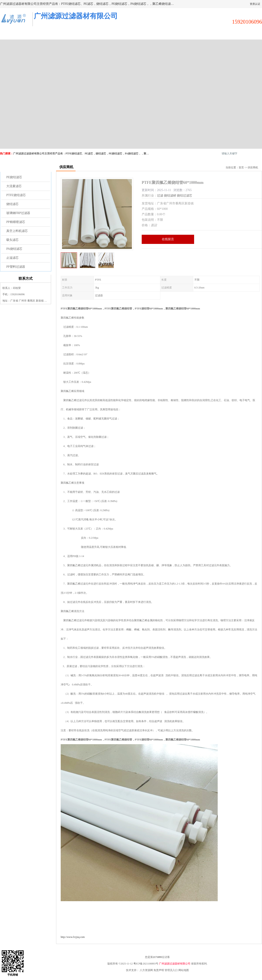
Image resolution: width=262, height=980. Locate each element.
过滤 (160, 196)
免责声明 (159, 970)
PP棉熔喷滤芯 (16, 222)
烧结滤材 (170, 196)
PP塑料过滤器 (16, 267)
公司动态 (145, 34)
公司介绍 (113, 34)
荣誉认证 (210, 34)
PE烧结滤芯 (14, 177)
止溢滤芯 (12, 258)
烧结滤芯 (12, 204)
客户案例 (178, 34)
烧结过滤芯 (184, 196)
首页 (241, 167)
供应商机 (48, 34)
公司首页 (16, 34)
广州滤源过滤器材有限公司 (175, 964)
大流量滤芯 (14, 186)
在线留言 (168, 239)
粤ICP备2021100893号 (146, 964)
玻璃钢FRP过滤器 (18, 213)
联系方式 (242, 34)
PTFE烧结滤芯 (16, 195)
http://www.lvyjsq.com (73, 937)
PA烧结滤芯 (14, 249)
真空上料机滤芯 (17, 231)
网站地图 (184, 970)
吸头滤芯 (12, 240)
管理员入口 (171, 970)
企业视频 (81, 34)
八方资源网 (146, 970)
